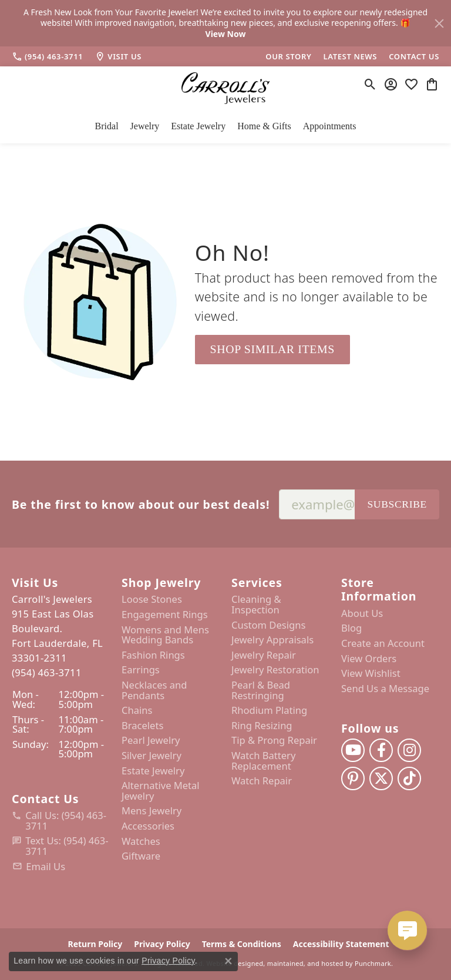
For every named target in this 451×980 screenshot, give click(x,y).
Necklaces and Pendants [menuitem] (154, 690)
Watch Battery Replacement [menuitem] (263, 761)
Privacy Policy (168, 961)
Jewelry (145, 126)
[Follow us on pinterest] (353, 778)
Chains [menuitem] (137, 710)
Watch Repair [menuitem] (262, 781)
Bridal (107, 126)
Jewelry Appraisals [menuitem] (272, 640)
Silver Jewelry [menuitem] (152, 756)
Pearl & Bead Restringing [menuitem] (261, 690)
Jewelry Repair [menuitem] (264, 655)
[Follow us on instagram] (409, 750)
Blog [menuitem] (351, 628)
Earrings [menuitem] (141, 670)
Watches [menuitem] (141, 841)
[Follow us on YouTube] (353, 750)
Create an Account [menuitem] (383, 643)
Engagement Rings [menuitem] (165, 615)
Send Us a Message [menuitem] (385, 689)
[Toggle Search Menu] (370, 84)
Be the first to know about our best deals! (141, 504)
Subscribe (397, 504)
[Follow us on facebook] (381, 750)
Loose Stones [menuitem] (152, 599)
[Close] (439, 24)
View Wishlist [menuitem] (371, 673)
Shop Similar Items (272, 349)
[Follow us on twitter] (381, 778)
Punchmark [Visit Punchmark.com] (373, 963)
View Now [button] (226, 34)
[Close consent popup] (228, 961)
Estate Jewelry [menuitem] (153, 770)
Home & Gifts (264, 126)
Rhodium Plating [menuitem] (269, 710)
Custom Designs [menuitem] (268, 625)
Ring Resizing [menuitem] (262, 726)
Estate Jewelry (198, 126)
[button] (61, 583)
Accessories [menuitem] (148, 826)
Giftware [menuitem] (141, 856)
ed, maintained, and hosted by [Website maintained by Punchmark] (304, 963)
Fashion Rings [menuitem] (153, 655)
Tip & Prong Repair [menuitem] (274, 740)
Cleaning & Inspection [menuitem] (256, 604)
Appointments (330, 126)
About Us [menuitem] (362, 613)
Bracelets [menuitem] (142, 726)
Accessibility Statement (341, 944)
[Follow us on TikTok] (409, 778)
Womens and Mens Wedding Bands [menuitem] (165, 634)
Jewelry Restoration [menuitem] (275, 670)
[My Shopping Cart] (432, 84)
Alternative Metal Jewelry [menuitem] (161, 791)
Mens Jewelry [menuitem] (152, 811)
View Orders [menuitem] (369, 658)
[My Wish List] (411, 84)
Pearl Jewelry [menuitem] (151, 740)
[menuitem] (61, 820)
